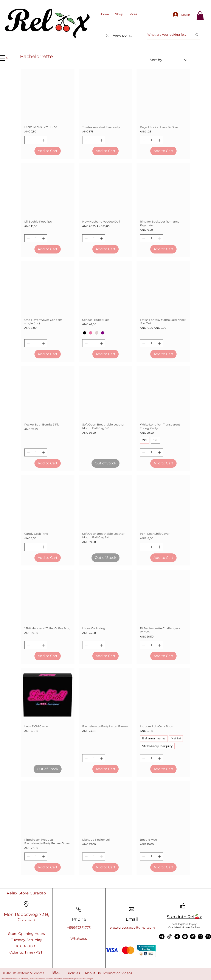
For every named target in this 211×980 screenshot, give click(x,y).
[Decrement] (28, 140)
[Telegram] (162, 937)
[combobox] (169, 60)
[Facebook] (177, 937)
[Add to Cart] (48, 151)
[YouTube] (185, 937)
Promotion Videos (118, 973)
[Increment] (44, 140)
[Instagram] (200, 937)
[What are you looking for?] (167, 35)
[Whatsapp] (79, 939)
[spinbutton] (36, 140)
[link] (200, 16)
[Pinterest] (193, 937)
